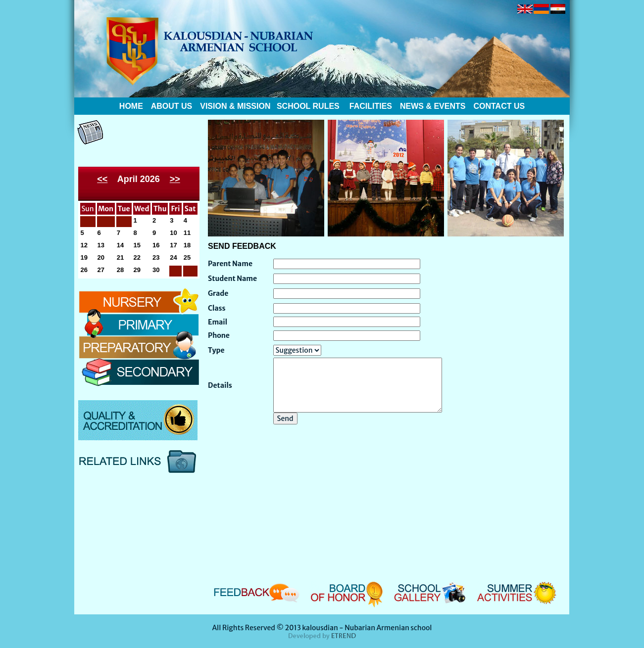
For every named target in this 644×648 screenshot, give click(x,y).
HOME (131, 106)
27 (101, 270)
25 (187, 257)
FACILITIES (371, 106)
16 (156, 245)
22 (137, 257)
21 (120, 257)
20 (101, 257)
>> (175, 179)
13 (101, 245)
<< (102, 179)
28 (120, 270)
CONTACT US (499, 106)
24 (173, 257)
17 (173, 245)
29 (137, 270)
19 (84, 257)
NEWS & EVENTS (433, 106)
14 (120, 245)
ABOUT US (171, 106)
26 (84, 270)
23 (156, 257)
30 (156, 270)
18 (187, 245)
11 (187, 233)
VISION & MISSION (235, 106)
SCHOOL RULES (307, 106)
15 (137, 245)
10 (173, 233)
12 (84, 245)
